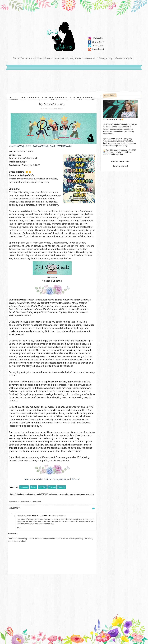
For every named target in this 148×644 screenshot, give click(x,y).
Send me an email (120, 166)
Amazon (46, 281)
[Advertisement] (52, 594)
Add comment (13, 533)
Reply (19, 527)
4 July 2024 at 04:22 (59, 516)
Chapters (58, 281)
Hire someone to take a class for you (34, 516)
